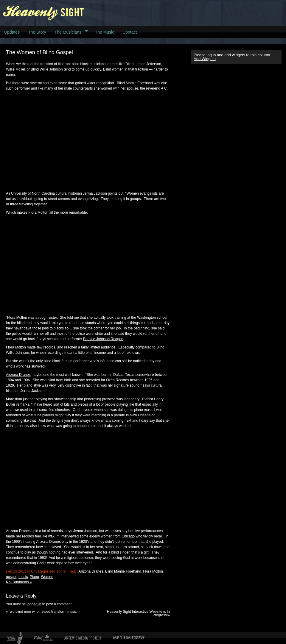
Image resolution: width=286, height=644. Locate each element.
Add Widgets (205, 59)
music (23, 577)
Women (47, 577)
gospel (11, 577)
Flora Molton (38, 212)
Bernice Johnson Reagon (103, 339)
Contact (130, 32)
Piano (34, 577)
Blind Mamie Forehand (123, 571)
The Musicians (69, 32)
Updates (12, 32)
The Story (37, 32)
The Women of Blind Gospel (39, 52)
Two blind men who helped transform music (42, 612)
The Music (105, 32)
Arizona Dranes (91, 571)
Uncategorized (43, 571)
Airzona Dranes (18, 375)
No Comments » (19, 582)
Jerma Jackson (95, 193)
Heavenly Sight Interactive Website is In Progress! (138, 613)
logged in (34, 604)
